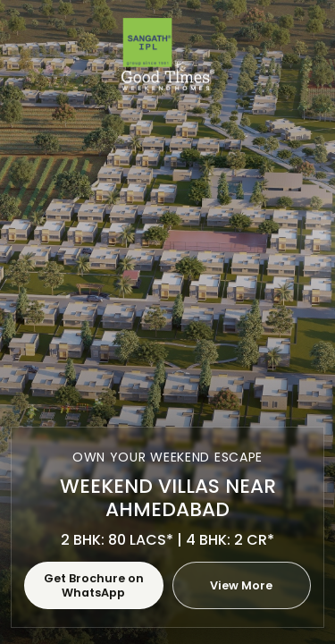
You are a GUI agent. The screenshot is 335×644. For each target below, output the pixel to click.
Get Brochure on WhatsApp (94, 585)
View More (241, 585)
